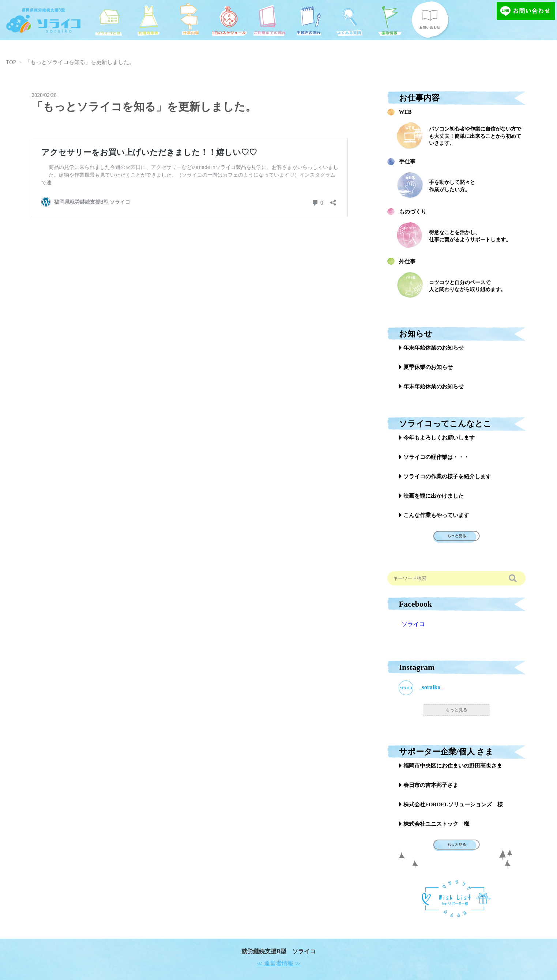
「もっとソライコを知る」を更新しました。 (80, 62)
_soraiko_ (421, 688)
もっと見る (456, 710)
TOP (11, 62)
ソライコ (413, 624)
